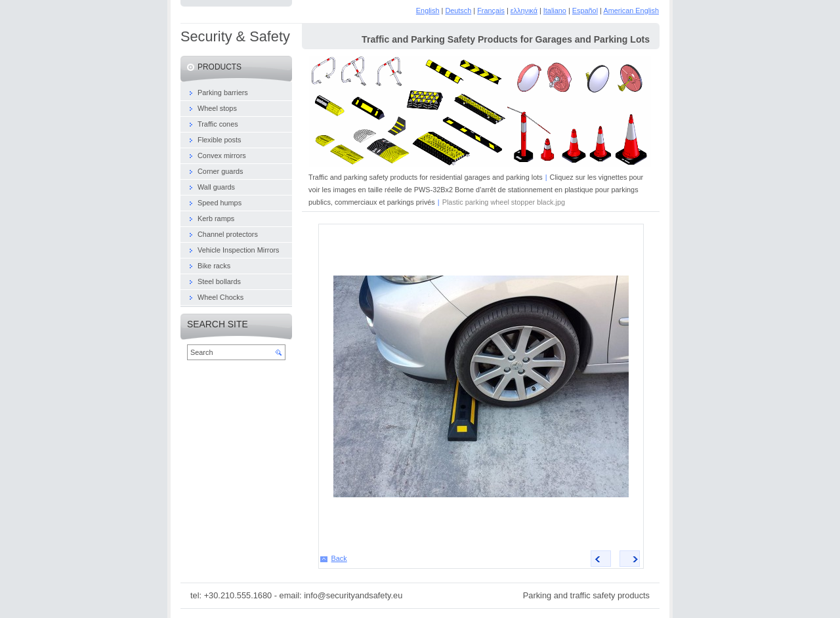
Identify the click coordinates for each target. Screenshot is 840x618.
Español (585, 10)
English (428, 10)
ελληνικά (524, 10)
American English (631, 10)
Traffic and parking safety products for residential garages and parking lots (426, 177)
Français (491, 10)
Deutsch (458, 10)
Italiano (555, 10)
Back (339, 558)
